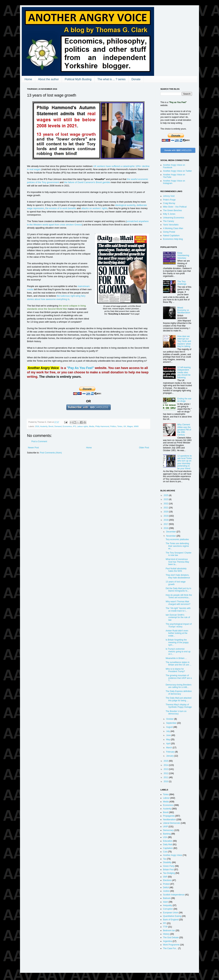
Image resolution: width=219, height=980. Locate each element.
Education (168, 841)
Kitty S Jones (169, 214)
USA (165, 837)
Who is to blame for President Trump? (175, 670)
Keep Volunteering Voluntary (183, 255)
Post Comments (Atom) (51, 453)
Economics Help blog (173, 239)
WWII (136, 426)
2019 (166, 516)
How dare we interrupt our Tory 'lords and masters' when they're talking (184, 341)
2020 (166, 512)
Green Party (169, 866)
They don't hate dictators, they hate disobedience (178, 576)
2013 (166, 769)
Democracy (168, 830)
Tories (120, 426)
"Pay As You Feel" (80, 368)
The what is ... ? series (111, 79)
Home (28, 79)
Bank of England (171, 920)
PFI (165, 923)
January (170, 756)
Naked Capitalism (171, 236)
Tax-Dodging (169, 873)
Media (92, 426)
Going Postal (169, 232)
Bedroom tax (169, 930)
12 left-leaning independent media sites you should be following (184, 372)
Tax (165, 859)
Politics (113, 426)
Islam (166, 902)
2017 (166, 524)
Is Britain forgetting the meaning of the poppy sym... (177, 642)
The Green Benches (172, 210)
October (170, 719)
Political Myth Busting (78, 79)
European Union (171, 913)
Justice (166, 891)
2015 (166, 761)
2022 (166, 504)
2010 (166, 781)
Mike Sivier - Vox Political (175, 207)
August (170, 727)
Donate (136, 79)
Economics (67, 426)
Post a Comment (39, 441)
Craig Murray (169, 203)
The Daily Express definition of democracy (179, 692)
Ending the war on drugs (184, 400)
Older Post (144, 448)
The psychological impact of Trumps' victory (179, 625)
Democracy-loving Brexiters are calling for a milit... (179, 686)
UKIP (165, 827)
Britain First (168, 870)
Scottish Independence (174, 895)
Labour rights (83, 426)
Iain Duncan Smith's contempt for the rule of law (178, 617)
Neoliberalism (169, 820)
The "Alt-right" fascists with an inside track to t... (178, 609)
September (172, 723)
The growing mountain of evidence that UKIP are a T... (179, 678)
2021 (166, 508)
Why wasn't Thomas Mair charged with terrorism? (178, 603)
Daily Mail (168, 844)
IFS (74, 426)
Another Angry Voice (173, 855)
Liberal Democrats (172, 823)
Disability (167, 862)
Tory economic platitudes (177, 539)
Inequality (167, 905)
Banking (167, 834)
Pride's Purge (169, 200)
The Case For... (170, 948)
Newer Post (33, 448)
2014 (166, 765)
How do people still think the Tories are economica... (179, 596)
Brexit (51, 426)
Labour (166, 798)
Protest (166, 884)
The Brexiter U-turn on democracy (176, 712)
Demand (58, 426)
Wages (130, 426)
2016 (37, 426)
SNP (165, 877)
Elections (167, 880)
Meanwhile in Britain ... (176, 658)
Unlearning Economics (174, 218)
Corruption (168, 909)
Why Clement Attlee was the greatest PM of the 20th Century (184, 430)
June (169, 735)
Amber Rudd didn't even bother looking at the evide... (177, 633)
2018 (166, 520)
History (166, 934)
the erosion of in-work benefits (61, 208)
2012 (166, 773)
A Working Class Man (173, 228)
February (171, 752)
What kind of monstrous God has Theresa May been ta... (177, 562)
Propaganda (169, 816)
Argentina (167, 941)
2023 (166, 499)
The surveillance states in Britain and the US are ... (178, 664)
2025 (166, 495)
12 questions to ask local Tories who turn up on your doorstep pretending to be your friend (185, 462)
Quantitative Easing (172, 916)
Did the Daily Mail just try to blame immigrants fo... (178, 590)
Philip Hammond (102, 426)
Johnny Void (169, 196)
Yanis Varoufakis (171, 225)
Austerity (44, 426)
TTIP (165, 927)
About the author (48, 79)
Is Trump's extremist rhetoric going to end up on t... (178, 651)
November (171, 536)
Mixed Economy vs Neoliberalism (184, 310)
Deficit (166, 887)
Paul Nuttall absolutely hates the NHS (176, 570)
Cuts (165, 852)
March (169, 748)
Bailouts (167, 898)
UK (125, 426)
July (168, 731)
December (171, 532)
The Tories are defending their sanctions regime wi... (177, 546)
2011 (166, 777)
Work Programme (171, 945)
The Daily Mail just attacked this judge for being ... (179, 699)
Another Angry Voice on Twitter (177, 171)
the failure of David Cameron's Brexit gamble (87, 182)
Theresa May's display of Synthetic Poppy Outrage (179, 706)
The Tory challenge (182, 283)
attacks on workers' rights (94, 208)
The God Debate (171, 938)
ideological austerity (125, 205)
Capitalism (168, 848)
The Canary (169, 221)
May (168, 740)
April (169, 744)
